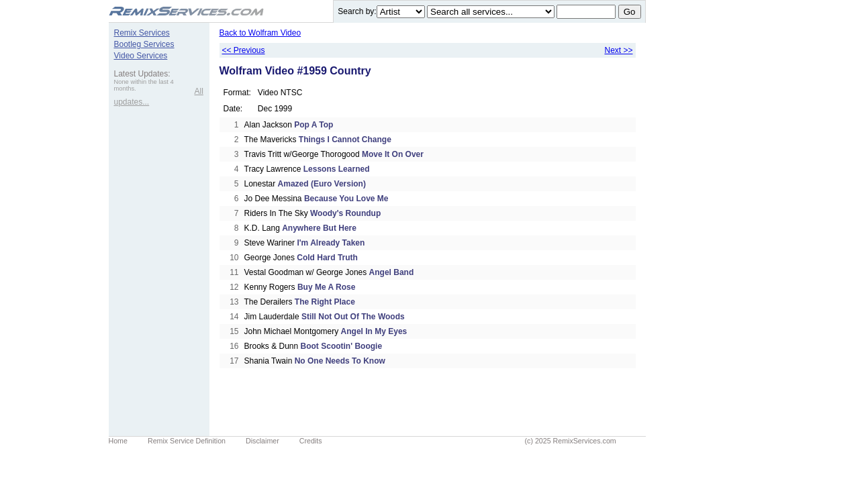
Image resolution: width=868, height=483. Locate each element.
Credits (311, 441)
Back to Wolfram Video (260, 33)
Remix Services (142, 33)
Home (118, 441)
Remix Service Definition (187, 441)
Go (630, 12)
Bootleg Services (144, 44)
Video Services (141, 56)
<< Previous (244, 50)
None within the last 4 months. (144, 85)
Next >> (618, 50)
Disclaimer (262, 441)
